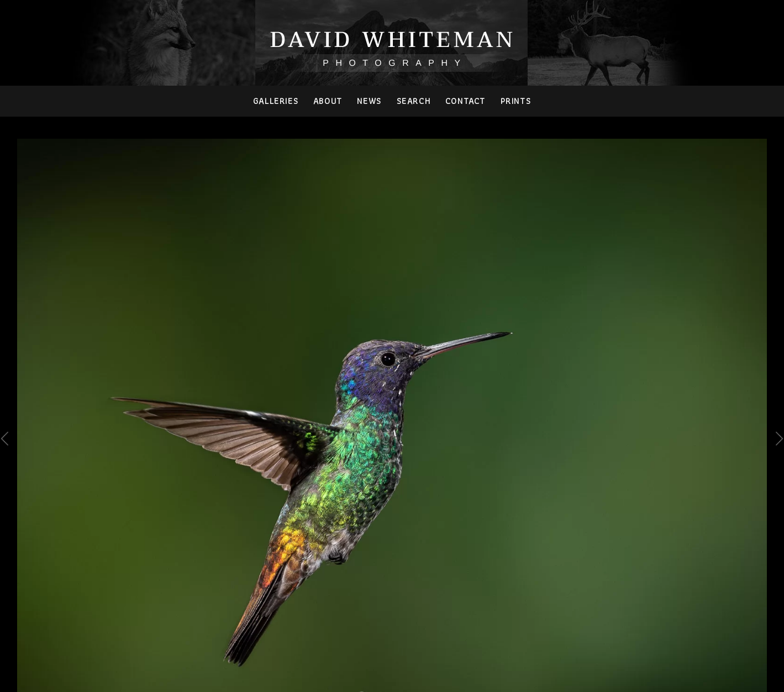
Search (414, 101)
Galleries (276, 101)
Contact (465, 101)
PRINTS (516, 101)
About (328, 101)
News (369, 101)
